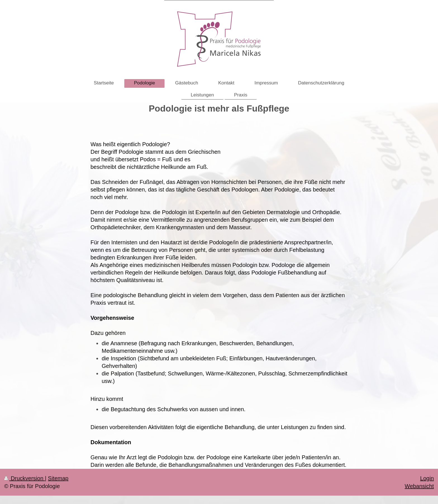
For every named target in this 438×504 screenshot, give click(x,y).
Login (427, 478)
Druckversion (25, 478)
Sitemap (58, 478)
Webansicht (419, 486)
